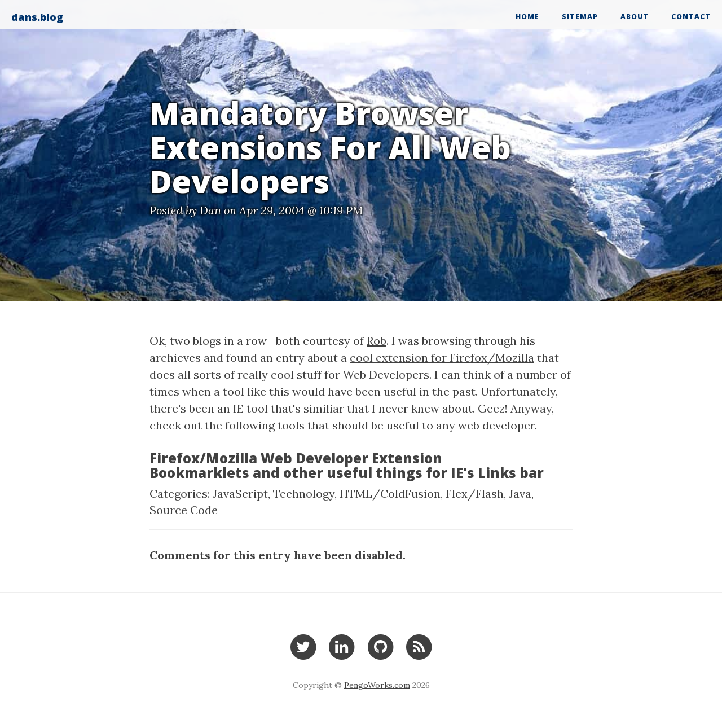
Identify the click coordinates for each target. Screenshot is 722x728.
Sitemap (580, 17)
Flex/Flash (475, 494)
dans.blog (37, 17)
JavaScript (240, 494)
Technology (304, 494)
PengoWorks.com (377, 685)
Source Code (184, 510)
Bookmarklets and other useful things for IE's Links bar (347, 473)
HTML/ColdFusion (390, 494)
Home (527, 17)
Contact (691, 17)
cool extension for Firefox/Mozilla (442, 358)
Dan (210, 210)
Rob (377, 341)
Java (520, 494)
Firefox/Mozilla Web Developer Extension (296, 458)
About (635, 17)
